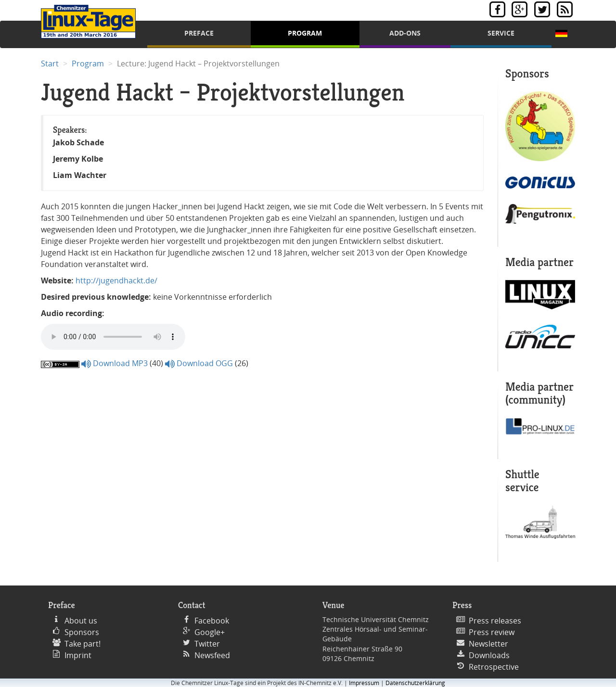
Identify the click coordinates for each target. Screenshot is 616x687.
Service (501, 33)
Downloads (489, 655)
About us (81, 621)
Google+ (210, 632)
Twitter (207, 644)
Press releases (495, 621)
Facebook (212, 621)
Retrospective (494, 667)
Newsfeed (212, 655)
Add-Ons (405, 33)
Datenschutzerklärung (415, 683)
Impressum (364, 683)
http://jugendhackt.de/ (116, 280)
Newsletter (488, 644)
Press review (492, 632)
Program (305, 33)
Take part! (83, 644)
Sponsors (82, 632)
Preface (199, 33)
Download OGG (199, 363)
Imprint (78, 655)
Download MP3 (115, 363)
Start (50, 64)
